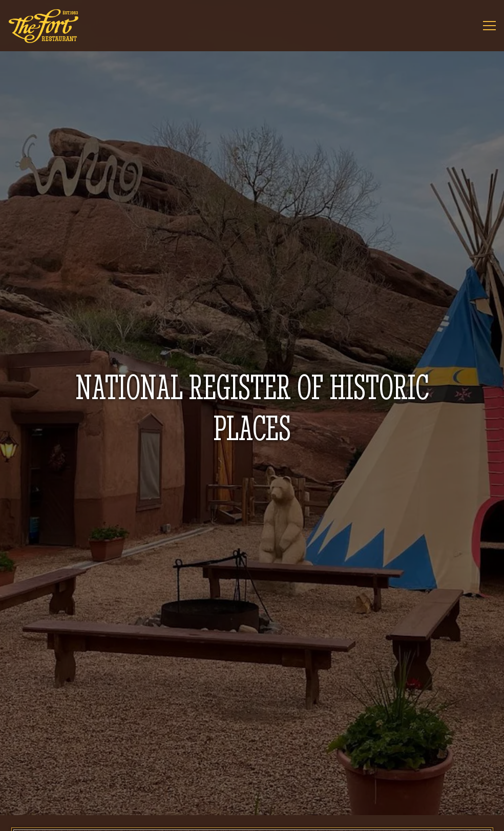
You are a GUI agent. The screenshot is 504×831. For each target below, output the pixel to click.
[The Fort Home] (44, 26)
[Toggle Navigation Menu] (489, 26)
